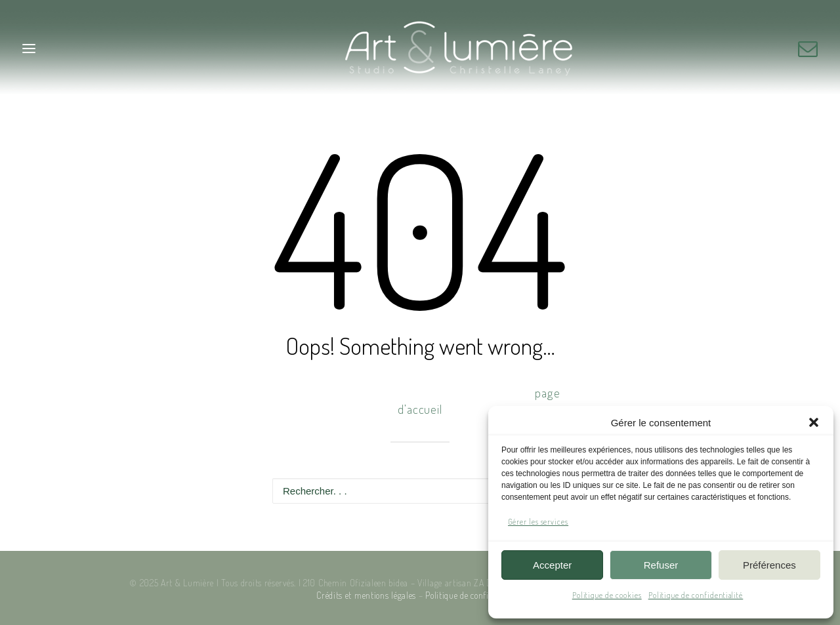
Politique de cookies (607, 595)
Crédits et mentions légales (366, 595)
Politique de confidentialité (696, 595)
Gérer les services (538, 522)
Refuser (661, 565)
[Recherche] (420, 491)
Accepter (552, 565)
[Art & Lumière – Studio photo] (420, 48)
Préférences (769, 565)
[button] (814, 422)
